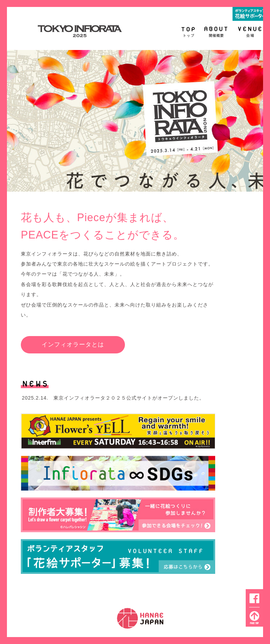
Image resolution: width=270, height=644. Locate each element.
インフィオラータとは (73, 344)
